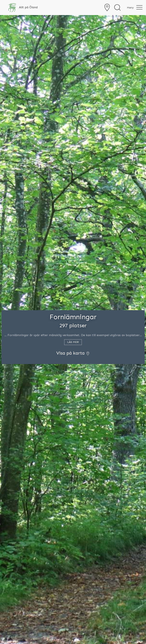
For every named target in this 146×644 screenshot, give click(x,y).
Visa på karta (73, 353)
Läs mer (73, 342)
